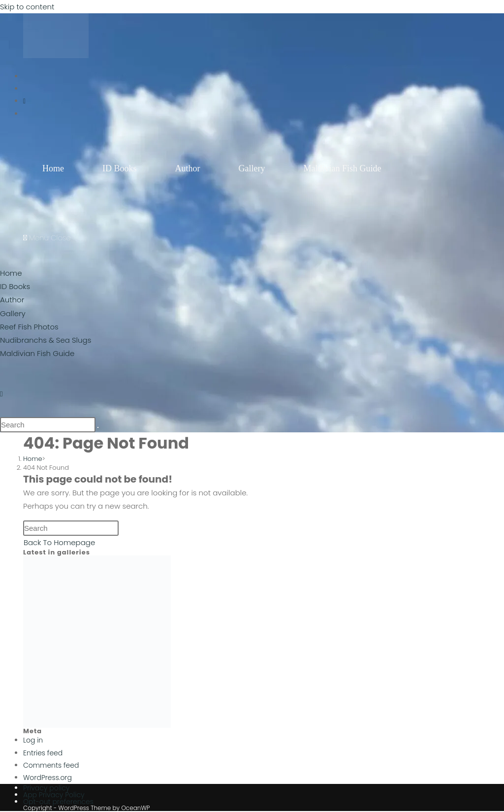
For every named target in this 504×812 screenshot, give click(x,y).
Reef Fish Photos (29, 327)
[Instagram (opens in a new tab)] (24, 101)
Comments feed (51, 765)
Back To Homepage (59, 542)
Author (12, 300)
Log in (33, 740)
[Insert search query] (48, 425)
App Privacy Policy (54, 795)
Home (11, 273)
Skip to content (27, 7)
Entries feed (43, 753)
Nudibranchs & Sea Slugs (46, 340)
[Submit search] (98, 427)
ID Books (15, 286)
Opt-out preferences (58, 802)
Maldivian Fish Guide (37, 353)
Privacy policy (46, 788)
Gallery (13, 313)
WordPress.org (47, 778)
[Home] (33, 459)
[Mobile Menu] (47, 238)
